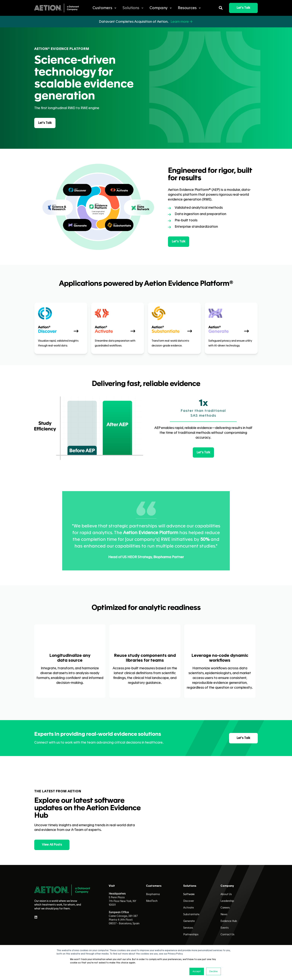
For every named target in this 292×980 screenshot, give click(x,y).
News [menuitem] (224, 914)
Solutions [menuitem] (190, 886)
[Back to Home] (57, 8)
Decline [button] (214, 971)
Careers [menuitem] (225, 908)
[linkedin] (36, 917)
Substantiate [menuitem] (191, 914)
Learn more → (182, 22)
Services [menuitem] (188, 928)
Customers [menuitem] (154, 886)
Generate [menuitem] (189, 921)
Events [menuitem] (225, 928)
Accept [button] (197, 971)
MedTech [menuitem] (152, 901)
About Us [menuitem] (226, 894)
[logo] (62, 890)
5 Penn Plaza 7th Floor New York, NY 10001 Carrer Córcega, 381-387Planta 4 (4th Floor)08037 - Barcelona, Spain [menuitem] (124, 909)
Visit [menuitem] (112, 886)
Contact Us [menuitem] (227, 935)
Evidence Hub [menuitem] (229, 921)
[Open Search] (221, 7)
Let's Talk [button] (243, 8)
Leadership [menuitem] (227, 901)
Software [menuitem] (189, 894)
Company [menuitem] (227, 886)
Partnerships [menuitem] (191, 935)
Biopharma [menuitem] (153, 894)
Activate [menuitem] (189, 908)
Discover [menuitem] (189, 901)
